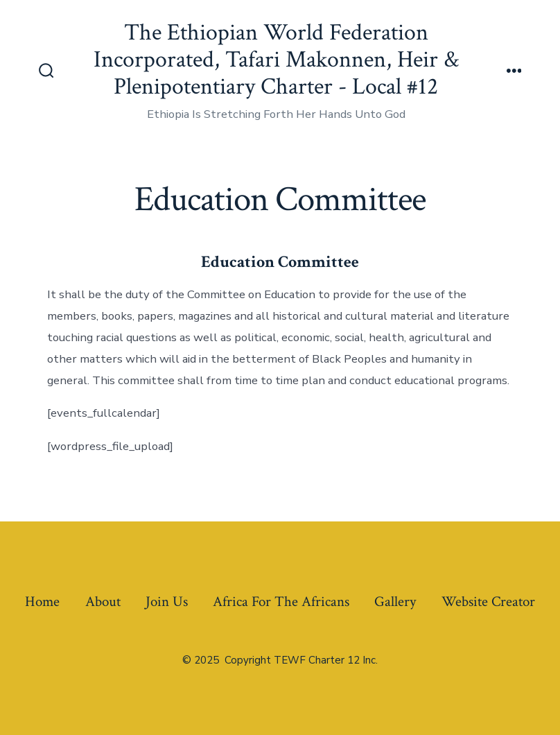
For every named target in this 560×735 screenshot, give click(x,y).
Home (42, 602)
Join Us (167, 602)
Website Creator (488, 602)
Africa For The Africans (281, 602)
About (103, 602)
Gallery (395, 602)
